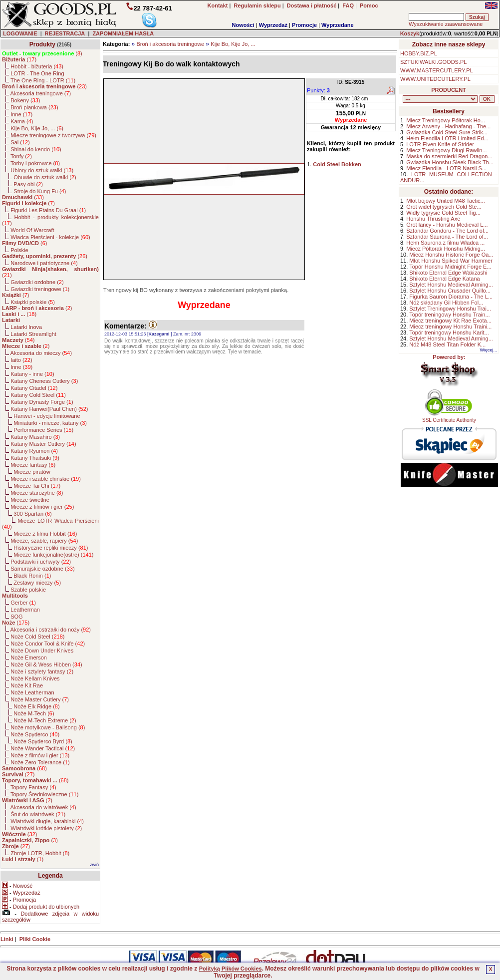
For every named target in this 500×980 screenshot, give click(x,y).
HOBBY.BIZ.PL (419, 53)
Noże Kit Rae (27, 685)
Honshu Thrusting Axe (433, 219)
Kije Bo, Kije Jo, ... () (37, 128)
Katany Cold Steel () (38, 395)
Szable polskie (28, 590)
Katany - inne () (32, 374)
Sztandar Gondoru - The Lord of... (447, 231)
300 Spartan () (32, 514)
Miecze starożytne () (37, 493)
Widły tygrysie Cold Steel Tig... (443, 213)
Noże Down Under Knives (42, 651)
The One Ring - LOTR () (43, 80)
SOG (16, 617)
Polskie (19, 250)
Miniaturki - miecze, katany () (50, 423)
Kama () (22, 121)
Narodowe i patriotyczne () (44, 263)
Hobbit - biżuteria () (37, 66)
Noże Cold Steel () (37, 637)
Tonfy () (21, 156)
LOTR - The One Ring (37, 73)
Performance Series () (43, 430)
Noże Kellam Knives (35, 678)
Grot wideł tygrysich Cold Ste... (444, 207)
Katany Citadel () (34, 388)
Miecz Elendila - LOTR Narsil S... (446, 168)
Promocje (304, 25)
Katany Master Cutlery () (43, 444)
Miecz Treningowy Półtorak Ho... (446, 120)
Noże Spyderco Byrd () (43, 741)
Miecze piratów (32, 472)
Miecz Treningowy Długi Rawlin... (446, 150)
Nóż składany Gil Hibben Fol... (446, 303)
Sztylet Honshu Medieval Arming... (451, 285)
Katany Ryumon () (34, 451)
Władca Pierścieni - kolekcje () (50, 237)
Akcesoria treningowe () (41, 93)
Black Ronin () (32, 576)
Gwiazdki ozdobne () (37, 282)
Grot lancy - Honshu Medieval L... (447, 225)
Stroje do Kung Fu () (40, 191)
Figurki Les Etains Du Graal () (48, 210)
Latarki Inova (26, 327)
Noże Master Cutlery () (40, 699)
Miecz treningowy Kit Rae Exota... (450, 321)
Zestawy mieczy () (37, 583)
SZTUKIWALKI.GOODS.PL (433, 62)
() (42, 53)
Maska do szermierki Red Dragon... (449, 156)
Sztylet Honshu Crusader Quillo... (450, 291)
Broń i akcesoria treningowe (170, 44)
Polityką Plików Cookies (231, 969)
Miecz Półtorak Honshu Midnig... (446, 249)
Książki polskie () (33, 302)
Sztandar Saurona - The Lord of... (447, 237)
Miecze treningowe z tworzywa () (53, 135)
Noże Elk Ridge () (36, 706)
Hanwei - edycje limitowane (47, 416)
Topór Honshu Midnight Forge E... (450, 267)
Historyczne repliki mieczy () (51, 548)
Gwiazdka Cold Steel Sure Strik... (447, 132)
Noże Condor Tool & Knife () (48, 644)
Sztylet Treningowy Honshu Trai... (450, 309)
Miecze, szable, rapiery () (44, 541)
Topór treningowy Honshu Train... (449, 315)
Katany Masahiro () (35, 437)
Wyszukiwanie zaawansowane (446, 24)
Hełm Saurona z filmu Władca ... (445, 243)
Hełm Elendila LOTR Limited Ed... (447, 138)
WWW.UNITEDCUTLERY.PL (435, 79)
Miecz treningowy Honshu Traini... (450, 327)
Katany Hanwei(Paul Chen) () (49, 409)
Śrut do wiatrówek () (38, 814)
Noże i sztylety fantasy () (42, 671)
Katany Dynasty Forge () (42, 402)
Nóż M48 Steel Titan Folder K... (447, 344)
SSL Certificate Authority (449, 418)
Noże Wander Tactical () (43, 748)
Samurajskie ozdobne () (42, 569)
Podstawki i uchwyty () (41, 562)
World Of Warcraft (32, 230)
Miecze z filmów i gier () (42, 507)
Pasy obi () (28, 184)
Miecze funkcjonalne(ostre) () (53, 555)
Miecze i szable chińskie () (46, 479)
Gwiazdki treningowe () (40, 289)
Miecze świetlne (30, 500)
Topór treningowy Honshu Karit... (449, 332)
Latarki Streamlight (33, 334)
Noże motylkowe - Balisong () (48, 727)
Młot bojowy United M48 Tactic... (446, 201)
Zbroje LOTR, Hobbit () (40, 853)
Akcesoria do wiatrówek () (43, 807)
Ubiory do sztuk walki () (42, 170)
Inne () (21, 114)
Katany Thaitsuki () (35, 458)
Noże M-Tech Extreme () (45, 720)
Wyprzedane (338, 25)
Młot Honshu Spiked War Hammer (451, 261)
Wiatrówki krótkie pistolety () (46, 828)
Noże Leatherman (32, 692)
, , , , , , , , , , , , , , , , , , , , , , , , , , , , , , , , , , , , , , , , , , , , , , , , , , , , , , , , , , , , (440, 99)
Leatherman (25, 610)
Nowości (243, 25)
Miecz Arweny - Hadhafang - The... (448, 126)
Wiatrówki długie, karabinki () (47, 821)
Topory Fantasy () (33, 787)
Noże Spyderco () (35, 734)
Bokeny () (25, 100)
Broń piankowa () (34, 107)
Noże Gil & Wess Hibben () (46, 664)
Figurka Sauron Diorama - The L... (451, 297)
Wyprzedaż (273, 25)
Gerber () (23, 603)
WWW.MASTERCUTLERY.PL (437, 70)
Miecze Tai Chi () (37, 486)
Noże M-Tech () (34, 713)
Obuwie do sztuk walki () (45, 177)
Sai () (20, 142)
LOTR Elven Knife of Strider (440, 144)
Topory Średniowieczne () (44, 794)
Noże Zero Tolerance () (40, 762)
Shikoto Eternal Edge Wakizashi (448, 273)
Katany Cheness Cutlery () (44, 381)
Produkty (42, 44)
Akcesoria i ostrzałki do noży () (51, 630)
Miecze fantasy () (33, 465)
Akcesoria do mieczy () (41, 353)
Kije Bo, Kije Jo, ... (233, 44)
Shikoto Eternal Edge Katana (444, 279)
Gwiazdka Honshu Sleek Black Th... (450, 162)
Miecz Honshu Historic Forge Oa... (451, 255)
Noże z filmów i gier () (40, 755)
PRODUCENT (449, 90)
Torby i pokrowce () (35, 163)
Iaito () (21, 360)
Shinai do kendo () (36, 149)
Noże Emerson (29, 657)
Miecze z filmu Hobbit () (45, 534)
